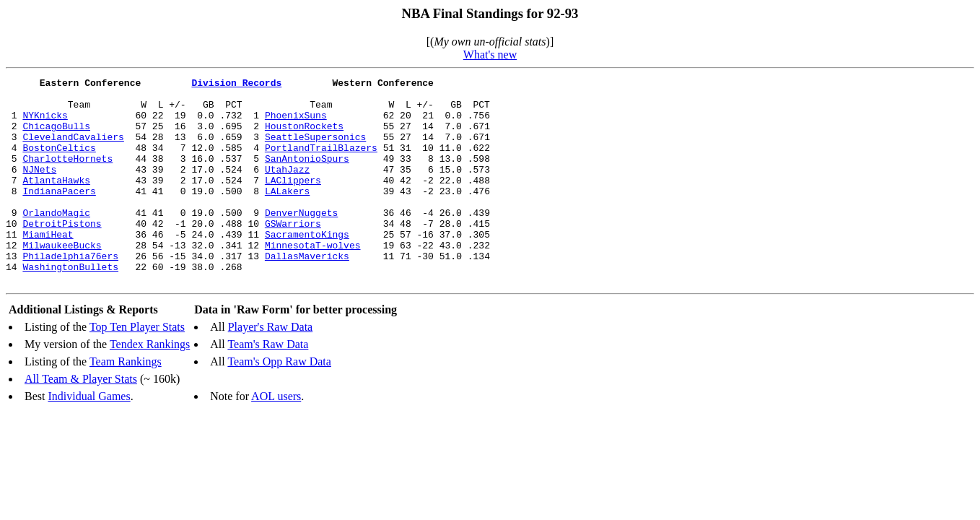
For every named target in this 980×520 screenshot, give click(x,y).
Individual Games (89, 437)
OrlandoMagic (56, 240)
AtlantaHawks (56, 201)
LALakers (287, 214)
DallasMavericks (307, 292)
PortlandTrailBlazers (321, 162)
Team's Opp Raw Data (279, 403)
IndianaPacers (59, 214)
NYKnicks (45, 123)
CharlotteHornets (67, 175)
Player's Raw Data (271, 368)
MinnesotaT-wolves (313, 279)
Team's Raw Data (268, 385)
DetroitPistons (62, 253)
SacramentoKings (307, 266)
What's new (490, 55)
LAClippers (293, 201)
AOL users (276, 437)
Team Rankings (126, 403)
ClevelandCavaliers (73, 149)
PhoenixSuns (296, 123)
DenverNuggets (301, 240)
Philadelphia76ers (70, 292)
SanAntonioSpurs (307, 175)
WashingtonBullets (70, 305)
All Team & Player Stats (81, 420)
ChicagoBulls (56, 136)
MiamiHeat (48, 266)
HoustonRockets (304, 136)
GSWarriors (293, 253)
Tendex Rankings (150, 385)
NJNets (39, 188)
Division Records (236, 84)
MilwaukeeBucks (62, 279)
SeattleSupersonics (315, 149)
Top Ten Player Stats (137, 368)
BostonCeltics (59, 162)
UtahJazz (287, 188)
